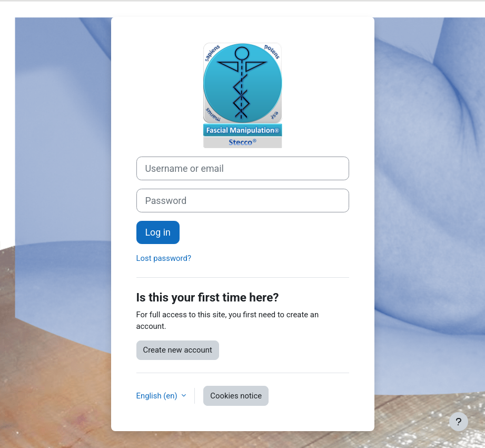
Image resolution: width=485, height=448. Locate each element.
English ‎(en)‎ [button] (158, 396)
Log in (158, 232)
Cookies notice (236, 396)
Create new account (178, 350)
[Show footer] (459, 422)
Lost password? (164, 258)
